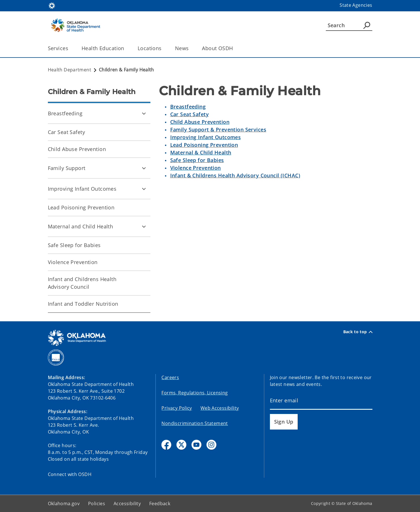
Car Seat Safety (66, 132)
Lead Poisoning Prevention (81, 207)
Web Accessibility (220, 408)
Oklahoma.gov (64, 503)
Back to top (358, 332)
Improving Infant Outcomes (82, 189)
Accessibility (127, 503)
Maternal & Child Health (201, 152)
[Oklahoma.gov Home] (52, 5)
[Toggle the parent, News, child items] (190, 48)
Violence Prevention (73, 262)
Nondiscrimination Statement (195, 423)
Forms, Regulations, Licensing (195, 393)
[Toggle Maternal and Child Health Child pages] (144, 226)
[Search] (349, 25)
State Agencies (356, 5)
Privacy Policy (177, 408)
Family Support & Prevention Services (218, 129)
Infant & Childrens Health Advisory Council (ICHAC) (235, 175)
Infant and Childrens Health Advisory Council (82, 283)
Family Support (67, 168)
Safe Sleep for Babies (74, 245)
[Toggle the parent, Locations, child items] (164, 48)
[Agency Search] (367, 25)
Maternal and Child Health (81, 226)
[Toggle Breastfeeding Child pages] (144, 113)
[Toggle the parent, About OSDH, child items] (235, 48)
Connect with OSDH (70, 474)
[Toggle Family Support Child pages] (144, 168)
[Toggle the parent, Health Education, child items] (126, 48)
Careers (170, 377)
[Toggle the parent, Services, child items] (70, 48)
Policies (97, 503)
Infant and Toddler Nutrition (83, 304)
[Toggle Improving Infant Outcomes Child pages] (144, 189)
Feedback (160, 503)
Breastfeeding (65, 113)
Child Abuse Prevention (77, 149)
